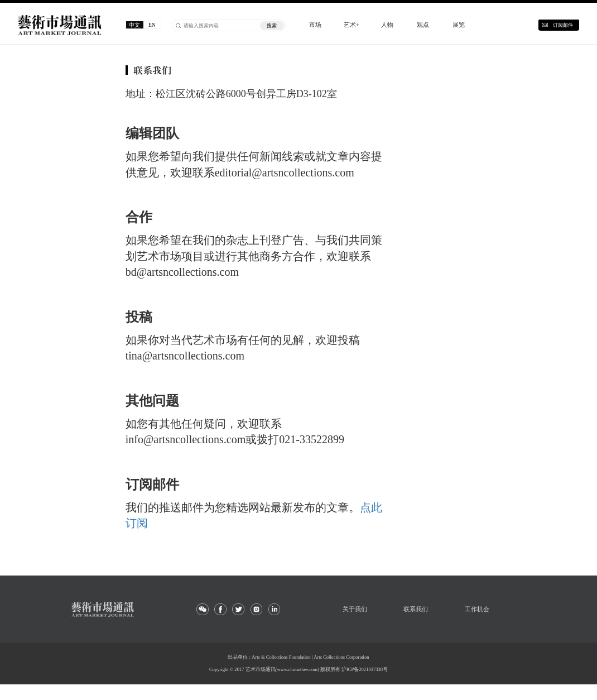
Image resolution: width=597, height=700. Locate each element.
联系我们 (416, 609)
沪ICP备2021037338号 (365, 669)
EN (152, 25)
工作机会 (477, 609)
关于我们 (355, 609)
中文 (134, 25)
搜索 (272, 26)
